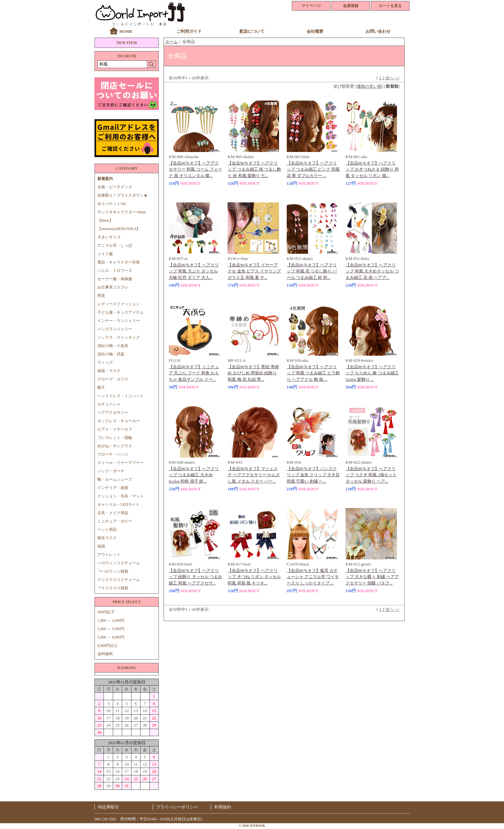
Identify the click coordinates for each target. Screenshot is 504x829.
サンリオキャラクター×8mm (122, 212)
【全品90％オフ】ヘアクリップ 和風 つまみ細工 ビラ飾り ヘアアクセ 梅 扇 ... (313, 373)
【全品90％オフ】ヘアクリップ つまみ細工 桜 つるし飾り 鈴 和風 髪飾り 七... (254, 169)
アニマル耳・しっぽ (115, 245)
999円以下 (106, 612)
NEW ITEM (126, 43)
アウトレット (109, 555)
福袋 (101, 546)
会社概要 (315, 31)
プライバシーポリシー (177, 807)
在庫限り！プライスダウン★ (122, 195)
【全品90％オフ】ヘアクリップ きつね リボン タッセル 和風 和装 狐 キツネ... (254, 577)
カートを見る (390, 6)
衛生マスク (107, 538)
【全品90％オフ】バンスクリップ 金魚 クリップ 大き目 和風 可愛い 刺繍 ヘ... (313, 475)
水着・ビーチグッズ (115, 187)
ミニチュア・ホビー (115, 521)
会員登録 (351, 6)
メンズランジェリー (115, 329)
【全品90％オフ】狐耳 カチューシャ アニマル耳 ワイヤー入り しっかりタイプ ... (313, 577)
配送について (252, 31)
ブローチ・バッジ (113, 454)
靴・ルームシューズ (115, 479)
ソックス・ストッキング (119, 337)
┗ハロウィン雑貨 (113, 571)
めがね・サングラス (115, 446)
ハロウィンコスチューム (119, 563)
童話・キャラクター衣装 (119, 262)
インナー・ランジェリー (119, 321)
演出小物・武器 (111, 354)
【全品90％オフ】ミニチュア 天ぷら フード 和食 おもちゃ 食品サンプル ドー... (194, 373)
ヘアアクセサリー (113, 413)
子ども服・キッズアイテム (121, 312)
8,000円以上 (108, 646)
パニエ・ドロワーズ (115, 271)
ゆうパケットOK (112, 204)
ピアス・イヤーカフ (115, 429)
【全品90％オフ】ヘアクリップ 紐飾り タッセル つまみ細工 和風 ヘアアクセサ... (195, 577)
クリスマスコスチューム (119, 580)
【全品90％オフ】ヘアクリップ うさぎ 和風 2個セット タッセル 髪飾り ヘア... (371, 475)
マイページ (311, 6)
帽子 (101, 388)
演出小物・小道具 (113, 346)
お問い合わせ (378, 31)
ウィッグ (105, 362)
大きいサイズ (109, 237)
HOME (126, 31)
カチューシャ (109, 404)
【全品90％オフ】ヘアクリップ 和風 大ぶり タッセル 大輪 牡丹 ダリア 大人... (194, 271)
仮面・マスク (109, 371)
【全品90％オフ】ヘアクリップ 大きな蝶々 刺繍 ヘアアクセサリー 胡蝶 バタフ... (372, 577)
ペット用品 (107, 530)
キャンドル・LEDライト (118, 504)
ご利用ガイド (189, 31)
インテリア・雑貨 (113, 488)
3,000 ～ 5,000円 (111, 629)
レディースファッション (119, 304)
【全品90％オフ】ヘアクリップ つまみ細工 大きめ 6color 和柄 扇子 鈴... (194, 475)
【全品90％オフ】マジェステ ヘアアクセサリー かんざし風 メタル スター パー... (254, 475)
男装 (101, 296)
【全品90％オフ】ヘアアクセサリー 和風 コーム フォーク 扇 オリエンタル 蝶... (195, 169)
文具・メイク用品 (113, 513)
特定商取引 (108, 807)
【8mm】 (105, 220)
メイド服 (107, 254)
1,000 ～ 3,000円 (111, 620)
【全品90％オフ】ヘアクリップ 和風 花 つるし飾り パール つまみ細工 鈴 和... (312, 271)
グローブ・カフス (113, 379)
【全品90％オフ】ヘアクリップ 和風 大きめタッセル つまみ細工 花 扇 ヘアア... (372, 271)
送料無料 (105, 654)
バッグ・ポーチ (111, 471)
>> (397, 78)
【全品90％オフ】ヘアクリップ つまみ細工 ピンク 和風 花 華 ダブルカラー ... (313, 169)
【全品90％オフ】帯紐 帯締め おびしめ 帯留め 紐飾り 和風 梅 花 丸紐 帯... (253, 373)
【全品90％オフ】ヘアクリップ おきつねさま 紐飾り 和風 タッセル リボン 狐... (372, 169)
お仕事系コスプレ (113, 287)
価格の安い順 (369, 86)
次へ (390, 78)
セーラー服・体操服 (115, 279)
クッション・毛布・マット (121, 496)
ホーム (171, 42)
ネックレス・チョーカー (119, 421)
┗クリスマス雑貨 (113, 588)
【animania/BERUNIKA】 (119, 229)
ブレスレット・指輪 (115, 438)
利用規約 (223, 807)
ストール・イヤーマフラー (121, 463)
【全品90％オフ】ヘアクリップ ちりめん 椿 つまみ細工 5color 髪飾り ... (372, 373)
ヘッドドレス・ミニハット (121, 396)
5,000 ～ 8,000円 (111, 637)
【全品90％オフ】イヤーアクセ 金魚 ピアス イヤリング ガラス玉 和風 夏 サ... (254, 271)
